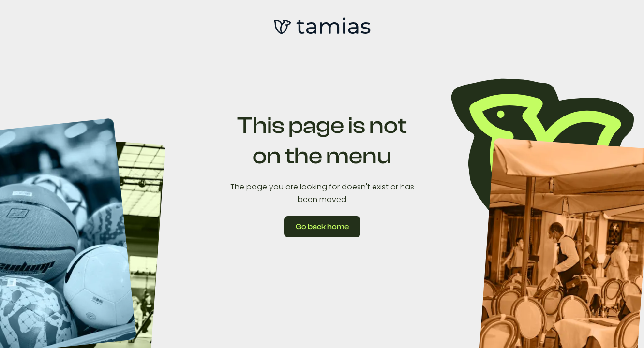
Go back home (322, 227)
